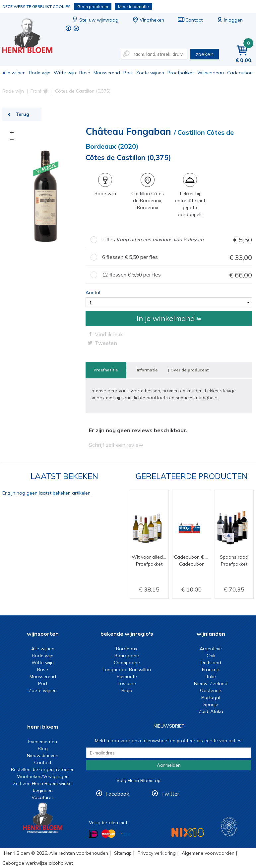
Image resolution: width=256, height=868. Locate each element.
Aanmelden (169, 765)
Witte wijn (65, 73)
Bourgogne (127, 656)
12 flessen (177, 275)
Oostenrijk (211, 690)
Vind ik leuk (109, 334)
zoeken (205, 54)
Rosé (85, 73)
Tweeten (106, 343)
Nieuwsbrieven (43, 755)
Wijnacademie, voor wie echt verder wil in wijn (229, 827)
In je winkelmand (169, 318)
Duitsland (211, 663)
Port (128, 73)
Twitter (170, 794)
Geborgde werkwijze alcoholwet (38, 863)
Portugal (211, 697)
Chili (211, 656)
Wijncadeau (211, 73)
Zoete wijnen (150, 73)
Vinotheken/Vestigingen (43, 776)
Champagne (127, 663)
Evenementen (43, 742)
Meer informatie (133, 6)
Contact (190, 20)
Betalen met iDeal (94, 834)
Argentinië (211, 649)
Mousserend (107, 73)
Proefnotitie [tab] (106, 370)
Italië (211, 676)
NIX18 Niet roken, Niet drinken (188, 832)
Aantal (93, 292)
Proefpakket (181, 73)
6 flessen (177, 257)
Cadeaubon (240, 73)
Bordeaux (127, 649)
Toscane (127, 683)
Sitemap (123, 853)
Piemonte (127, 676)
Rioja (127, 690)
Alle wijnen (14, 73)
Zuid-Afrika (211, 711)
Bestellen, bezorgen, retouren (43, 769)
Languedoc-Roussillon (127, 670)
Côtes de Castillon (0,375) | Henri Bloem (32, 37)
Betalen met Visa (125, 834)
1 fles (177, 240)
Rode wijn (40, 73)
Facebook (117, 794)
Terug (22, 114)
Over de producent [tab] (190, 370)
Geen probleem (93, 6)
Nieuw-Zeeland (211, 683)
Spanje (211, 704)
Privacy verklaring (157, 853)
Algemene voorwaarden (208, 853)
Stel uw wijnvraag (95, 20)
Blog (43, 749)
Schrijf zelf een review (116, 445)
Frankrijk (211, 670)
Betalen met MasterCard (108, 834)
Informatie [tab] (147, 370)
